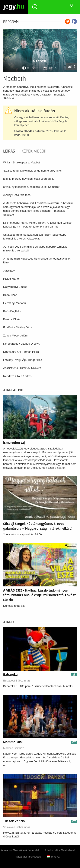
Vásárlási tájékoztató (28, 857)
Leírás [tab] (9, 151)
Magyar (54, 857)
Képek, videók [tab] (34, 151)
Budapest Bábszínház (17, 681)
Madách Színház (14, 748)
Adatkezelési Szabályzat (60, 850)
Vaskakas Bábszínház (17, 827)
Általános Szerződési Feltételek (20, 850)
